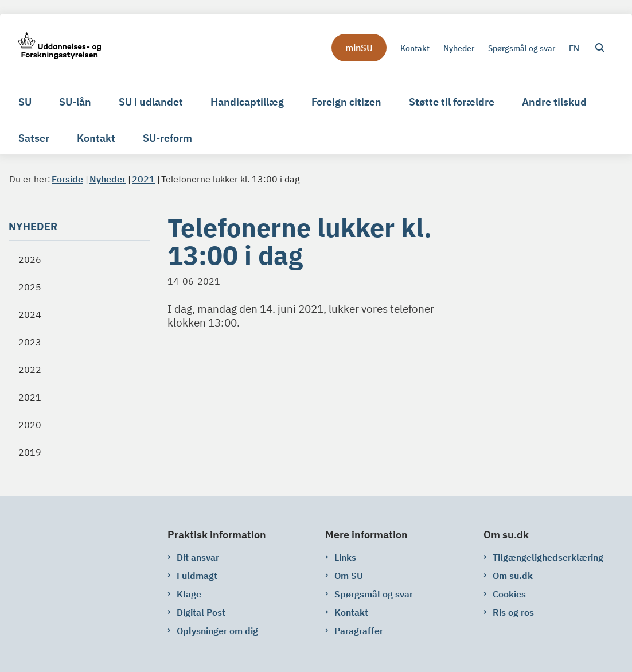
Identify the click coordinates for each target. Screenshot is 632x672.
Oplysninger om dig (217, 631)
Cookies (509, 594)
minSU (359, 48)
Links (345, 557)
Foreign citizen (346, 102)
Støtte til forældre (452, 102)
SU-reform (167, 138)
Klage (189, 594)
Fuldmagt (197, 576)
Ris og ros (513, 612)
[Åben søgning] (600, 48)
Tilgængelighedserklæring (548, 557)
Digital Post (201, 612)
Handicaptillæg (247, 102)
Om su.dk (513, 576)
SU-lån (75, 102)
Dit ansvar (198, 557)
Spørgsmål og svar (374, 594)
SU (25, 102)
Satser (34, 138)
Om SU (349, 576)
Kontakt (96, 138)
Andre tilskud (554, 102)
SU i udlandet (151, 102)
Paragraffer (359, 631)
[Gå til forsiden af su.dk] (55, 47)
